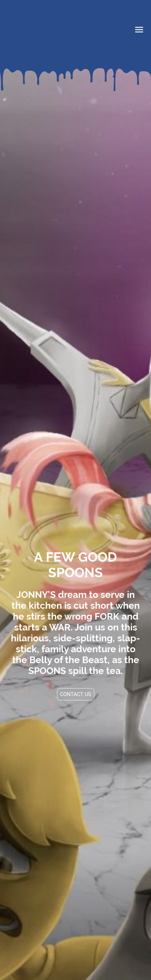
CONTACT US (76, 694)
